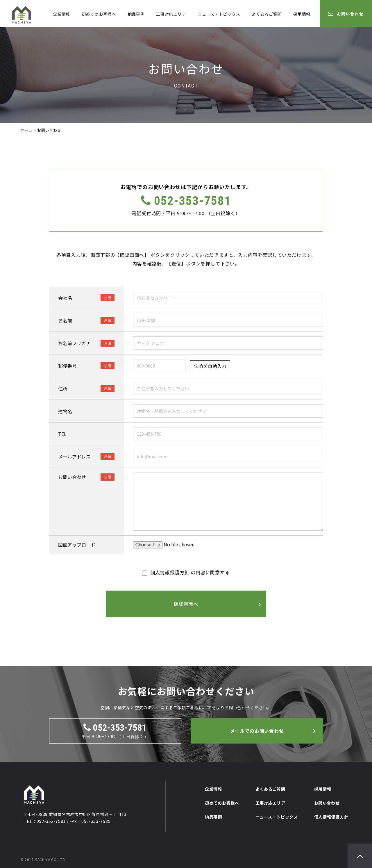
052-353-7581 (186, 201)
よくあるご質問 (267, 14)
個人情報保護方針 (170, 572)
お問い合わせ (346, 14)
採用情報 (302, 14)
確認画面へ (186, 604)
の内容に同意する (186, 572)
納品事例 (136, 14)
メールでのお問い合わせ (257, 731)
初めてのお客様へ (99, 14)
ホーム (26, 130)
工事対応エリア (171, 14)
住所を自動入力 (210, 366)
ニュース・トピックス (219, 14)
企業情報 (61, 14)
